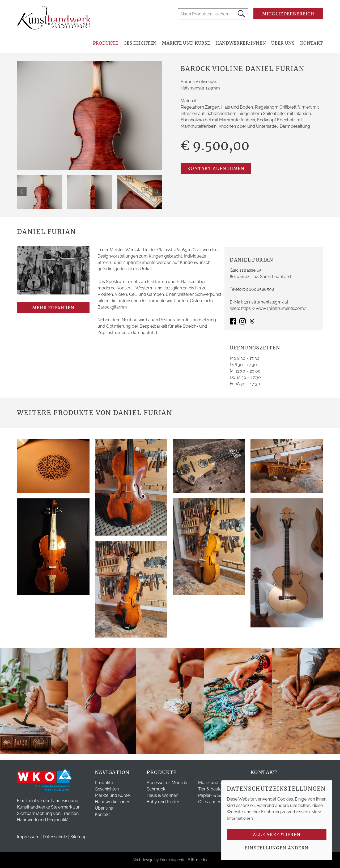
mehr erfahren (53, 308)
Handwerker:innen (241, 43)
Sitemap (78, 837)
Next (157, 191)
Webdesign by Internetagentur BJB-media (170, 860)
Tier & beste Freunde (218, 789)
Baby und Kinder (163, 802)
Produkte (106, 43)
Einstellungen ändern (277, 848)
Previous (22, 191)
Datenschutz (55, 837)
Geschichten (140, 43)
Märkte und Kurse (186, 43)
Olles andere (211, 802)
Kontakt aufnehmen (216, 168)
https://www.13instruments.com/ (274, 308)
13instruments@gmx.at (266, 302)
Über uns (283, 43)
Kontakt (312, 43)
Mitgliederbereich (288, 14)
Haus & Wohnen (162, 795)
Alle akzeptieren (277, 835)
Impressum (28, 837)
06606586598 (260, 289)
